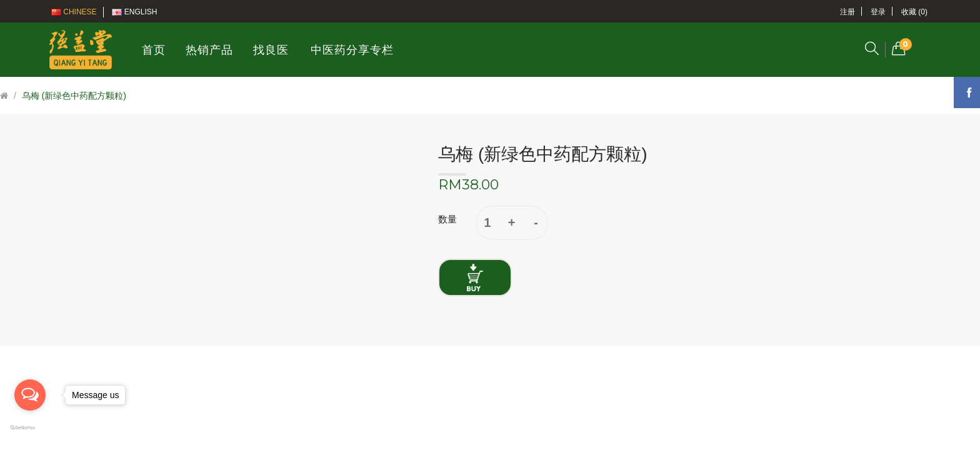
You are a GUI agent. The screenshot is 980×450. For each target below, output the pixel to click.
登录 (878, 12)
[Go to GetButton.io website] (30, 428)
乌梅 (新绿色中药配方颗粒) (74, 96)
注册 (847, 12)
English (134, 12)
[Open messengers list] (30, 395)
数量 (447, 219)
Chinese (74, 12)
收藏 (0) (914, 12)
